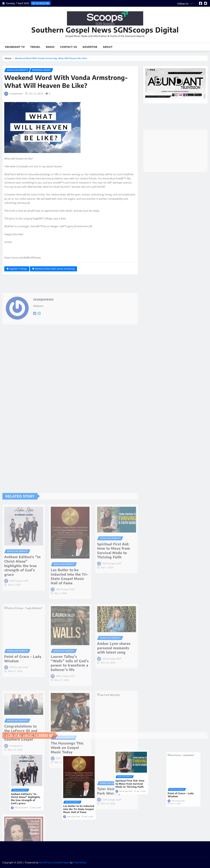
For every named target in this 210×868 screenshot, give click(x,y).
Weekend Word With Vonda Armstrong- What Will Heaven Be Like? (51, 58)
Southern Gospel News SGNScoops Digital (105, 30)
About (108, 47)
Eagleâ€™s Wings (18, 269)
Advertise (90, 47)
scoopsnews (16, 94)
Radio (50, 47)
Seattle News (62, 862)
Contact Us (69, 47)
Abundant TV (15, 47)
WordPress (45, 862)
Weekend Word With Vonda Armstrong (55, 269)
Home (8, 58)
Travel (35, 47)
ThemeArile (80, 862)
